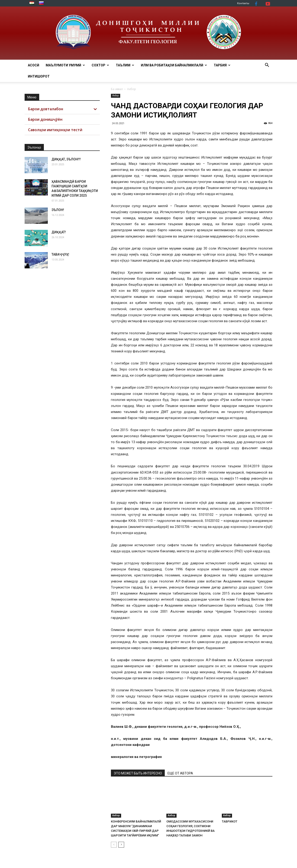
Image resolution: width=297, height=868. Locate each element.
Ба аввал (117, 89)
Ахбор (116, 96)
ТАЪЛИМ (125, 65)
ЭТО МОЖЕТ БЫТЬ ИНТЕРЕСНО (138, 773)
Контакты (243, 3)
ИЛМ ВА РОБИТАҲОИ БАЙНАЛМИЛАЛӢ (174, 65)
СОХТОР (100, 65)
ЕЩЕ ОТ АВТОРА (180, 773)
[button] (267, 66)
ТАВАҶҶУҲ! (60, 254)
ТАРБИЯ (222, 65)
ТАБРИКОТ (230, 821)
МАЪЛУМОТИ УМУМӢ (65, 65)
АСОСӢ (34, 65)
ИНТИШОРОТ (39, 76)
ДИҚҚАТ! (59, 232)
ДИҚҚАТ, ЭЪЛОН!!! (66, 159)
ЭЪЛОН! (58, 210)
